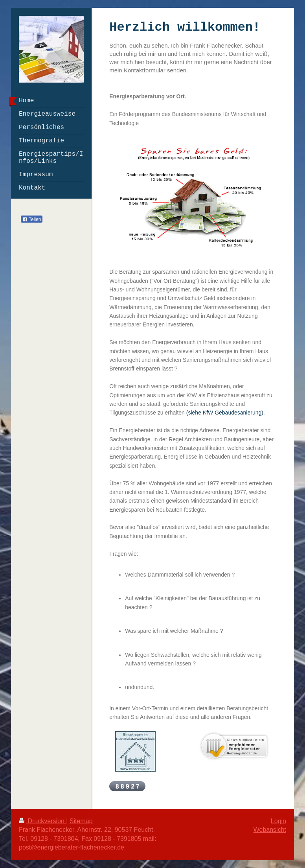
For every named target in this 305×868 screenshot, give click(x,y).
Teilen (32, 219)
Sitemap (81, 821)
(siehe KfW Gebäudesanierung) (225, 413)
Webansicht (270, 830)
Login (278, 821)
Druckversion (42, 821)
